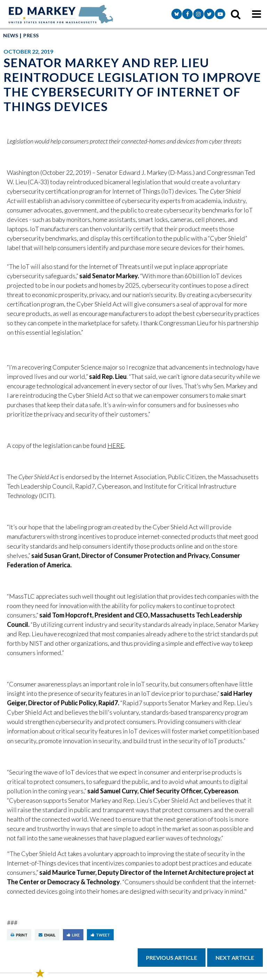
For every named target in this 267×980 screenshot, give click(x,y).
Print (19, 935)
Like (73, 935)
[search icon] (236, 14)
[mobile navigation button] (257, 14)
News (11, 35)
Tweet (100, 935)
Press (31, 35)
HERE (116, 445)
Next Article (235, 958)
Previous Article (172, 958)
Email (47, 935)
